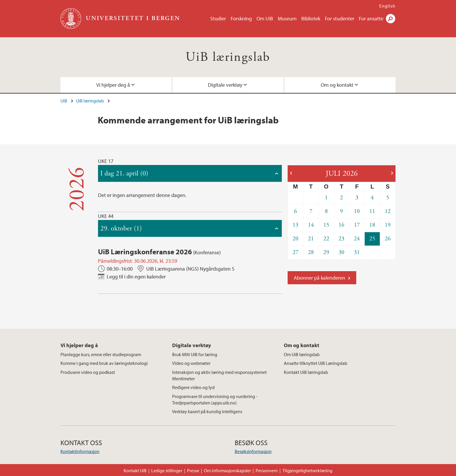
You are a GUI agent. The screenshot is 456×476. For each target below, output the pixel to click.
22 (326, 239)
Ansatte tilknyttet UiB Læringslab (316, 363)
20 (295, 239)
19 (388, 225)
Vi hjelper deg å (113, 85)
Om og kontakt (337, 85)
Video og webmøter (191, 363)
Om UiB (265, 18)
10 (357, 211)
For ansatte (371, 18)
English (387, 6)
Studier (218, 18)
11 (372, 211)
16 (341, 225)
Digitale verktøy (225, 85)
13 (295, 225)
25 (372, 239)
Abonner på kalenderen (319, 278)
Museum (287, 18)
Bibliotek (311, 18)
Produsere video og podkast (88, 372)
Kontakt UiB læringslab (306, 372)
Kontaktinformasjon (80, 451)
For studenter (340, 18)
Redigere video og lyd (193, 387)
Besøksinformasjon (253, 451)
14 (311, 225)
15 (326, 225)
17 (357, 225)
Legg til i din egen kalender (136, 277)
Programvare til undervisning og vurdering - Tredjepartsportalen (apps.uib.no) (215, 399)
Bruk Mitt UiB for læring (195, 354)
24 (357, 239)
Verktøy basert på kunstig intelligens (207, 411)
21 (311, 239)
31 (357, 252)
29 (326, 252)
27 (295, 252)
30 (341, 252)
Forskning (241, 18)
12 (388, 211)
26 (388, 239)
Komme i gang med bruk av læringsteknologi (104, 363)
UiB (64, 101)
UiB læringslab (228, 57)
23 (341, 239)
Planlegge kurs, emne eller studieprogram (101, 354)
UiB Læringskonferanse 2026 (145, 252)
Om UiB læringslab (302, 354)
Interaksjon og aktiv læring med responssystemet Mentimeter (219, 375)
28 (311, 252)
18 (372, 225)
